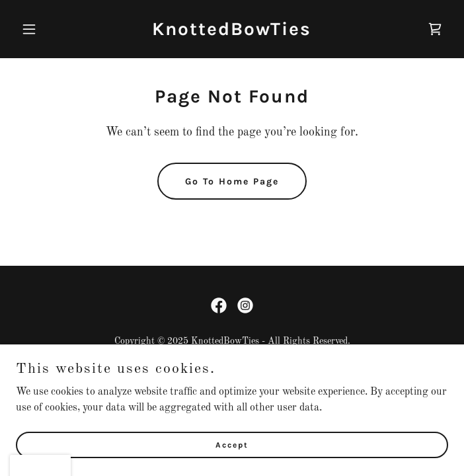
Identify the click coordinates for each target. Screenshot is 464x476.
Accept (232, 463)
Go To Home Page (232, 181)
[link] (232, 32)
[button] (48, 29)
